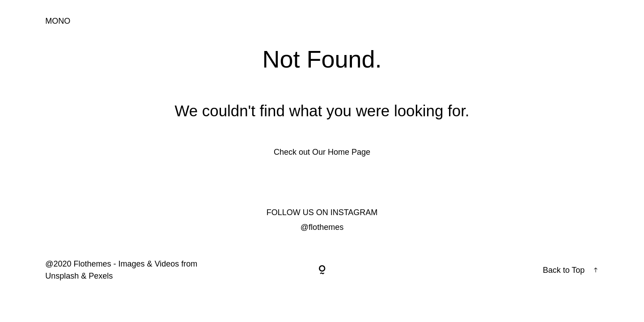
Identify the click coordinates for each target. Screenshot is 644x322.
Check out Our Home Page (322, 152)
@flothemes (322, 227)
